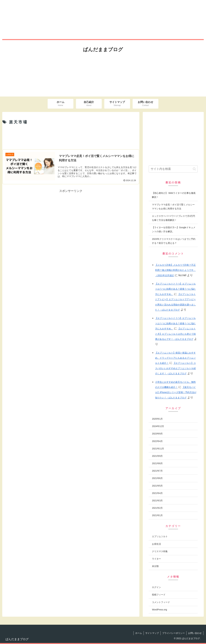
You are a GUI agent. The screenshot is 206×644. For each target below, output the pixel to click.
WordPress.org (159, 610)
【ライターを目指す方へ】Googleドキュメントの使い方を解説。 (174, 229)
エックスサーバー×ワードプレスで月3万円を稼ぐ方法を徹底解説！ (173, 218)
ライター (156, 559)
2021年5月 (157, 486)
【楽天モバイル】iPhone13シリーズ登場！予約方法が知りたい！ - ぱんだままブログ (176, 392)
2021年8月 (157, 463)
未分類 (155, 566)
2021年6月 (157, 478)
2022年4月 (157, 441)
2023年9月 (157, 434)
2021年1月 (157, 515)
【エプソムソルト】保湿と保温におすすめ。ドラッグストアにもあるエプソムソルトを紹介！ (175, 358)
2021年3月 (157, 501)
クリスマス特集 (160, 551)
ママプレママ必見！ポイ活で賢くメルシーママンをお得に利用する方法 (173, 207)
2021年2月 (157, 508)
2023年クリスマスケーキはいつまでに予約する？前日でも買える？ (174, 241)
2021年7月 (157, 471)
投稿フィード (159, 595)
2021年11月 (158, 449)
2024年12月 (158, 426)
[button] (194, 169)
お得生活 (156, 544)
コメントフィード (161, 602)
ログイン (156, 587)
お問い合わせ (195, 633)
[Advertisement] (71, 137)
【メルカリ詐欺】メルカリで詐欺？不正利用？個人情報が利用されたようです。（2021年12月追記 (175, 270)
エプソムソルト (160, 536)
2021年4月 (157, 493)
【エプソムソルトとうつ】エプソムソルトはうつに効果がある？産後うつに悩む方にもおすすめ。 (175, 289)
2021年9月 (157, 456)
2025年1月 (157, 419)
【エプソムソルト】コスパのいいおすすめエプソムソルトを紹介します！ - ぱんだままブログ (175, 368)
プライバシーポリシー (173, 633)
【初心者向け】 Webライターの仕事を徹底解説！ (174, 195)
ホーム (139, 633)
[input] (173, 169)
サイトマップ (152, 633)
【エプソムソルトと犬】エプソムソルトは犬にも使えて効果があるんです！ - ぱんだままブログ (175, 334)
